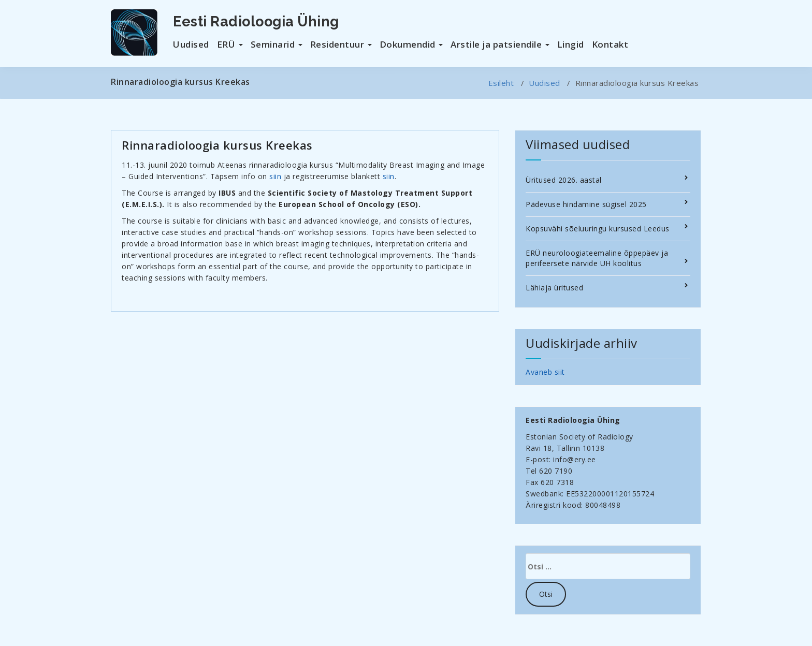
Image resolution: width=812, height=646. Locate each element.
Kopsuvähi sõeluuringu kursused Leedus (598, 229)
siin (275, 176)
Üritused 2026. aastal (564, 180)
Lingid (571, 44)
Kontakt (610, 44)
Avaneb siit (545, 372)
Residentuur (341, 44)
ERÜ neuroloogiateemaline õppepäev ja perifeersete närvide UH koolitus (597, 258)
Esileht (501, 83)
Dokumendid (411, 44)
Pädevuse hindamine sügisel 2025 (586, 204)
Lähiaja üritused (554, 288)
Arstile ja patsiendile (500, 44)
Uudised (191, 44)
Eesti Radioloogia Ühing (256, 21)
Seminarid (277, 44)
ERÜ (230, 44)
